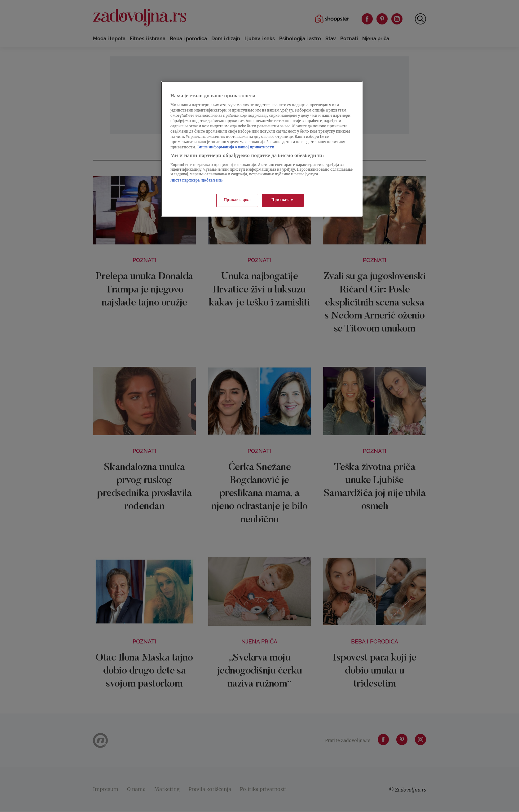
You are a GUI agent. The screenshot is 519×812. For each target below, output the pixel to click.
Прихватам (283, 200)
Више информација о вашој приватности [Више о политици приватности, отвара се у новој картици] (236, 148)
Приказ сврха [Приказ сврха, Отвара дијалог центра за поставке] (237, 200)
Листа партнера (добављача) (197, 181)
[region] (262, 149)
